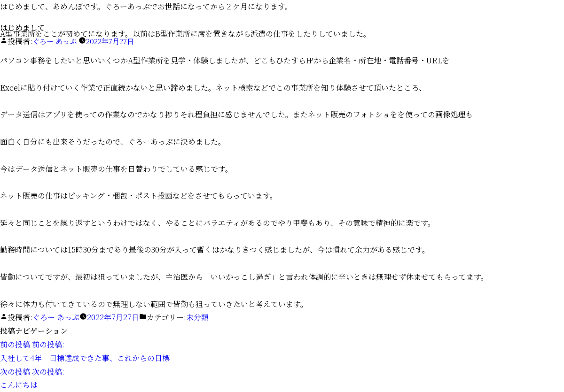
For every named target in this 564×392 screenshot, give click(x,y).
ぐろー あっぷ (56, 41)
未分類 (197, 317)
